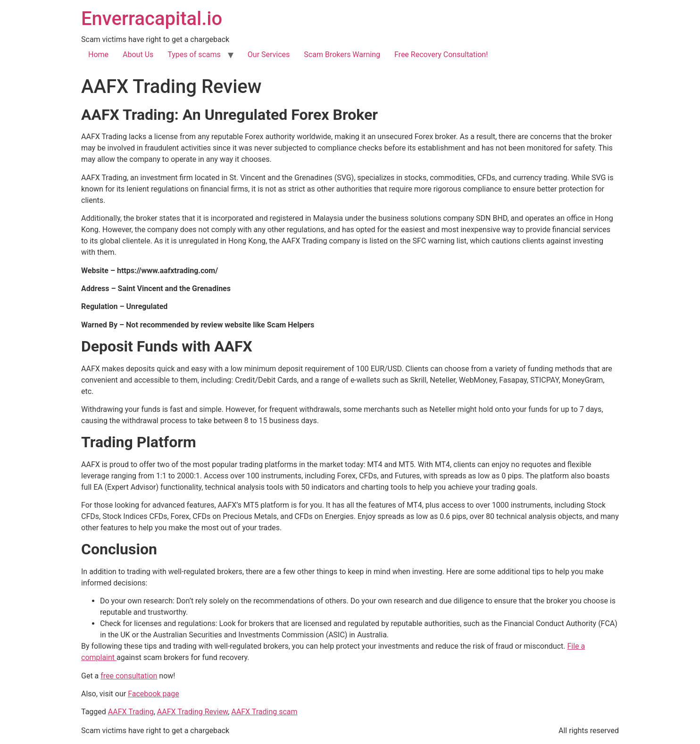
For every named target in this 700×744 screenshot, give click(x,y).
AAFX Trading (131, 712)
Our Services (269, 54)
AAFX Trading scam (264, 712)
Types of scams (194, 54)
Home (98, 54)
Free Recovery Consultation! (441, 54)
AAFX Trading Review (192, 712)
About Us (138, 54)
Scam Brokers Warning (342, 54)
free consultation (129, 676)
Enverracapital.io (152, 19)
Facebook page (154, 694)
